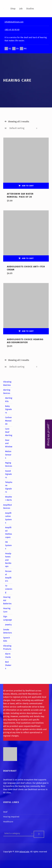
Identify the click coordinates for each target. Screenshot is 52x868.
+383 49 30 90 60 (12, 30)
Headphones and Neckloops (8, 560)
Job (21, 9)
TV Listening (9, 589)
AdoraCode (24, 852)
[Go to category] (39, 834)
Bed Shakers (8, 665)
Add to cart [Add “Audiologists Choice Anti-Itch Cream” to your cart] (28, 258)
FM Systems (8, 545)
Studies (30, 9)
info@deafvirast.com (14, 22)
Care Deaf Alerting (9, 432)
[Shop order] (23, 128)
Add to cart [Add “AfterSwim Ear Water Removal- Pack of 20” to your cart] (28, 186)
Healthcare (8, 822)
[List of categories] (18, 833)
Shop (13, 9)
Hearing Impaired (11, 817)
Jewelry (8, 625)
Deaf (5, 812)
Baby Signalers (8, 409)
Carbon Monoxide (8, 421)
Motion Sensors (8, 455)
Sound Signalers (8, 474)
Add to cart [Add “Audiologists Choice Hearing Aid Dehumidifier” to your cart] (28, 331)
